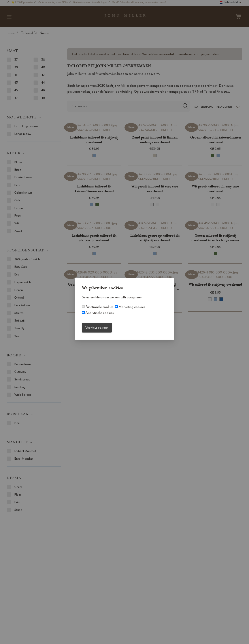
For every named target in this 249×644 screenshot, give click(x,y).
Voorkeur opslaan (97, 328)
